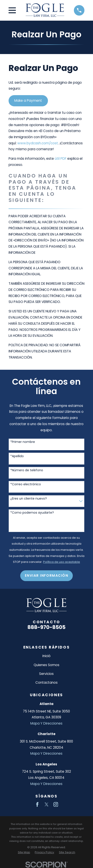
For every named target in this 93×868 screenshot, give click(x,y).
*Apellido (17, 456)
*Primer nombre (23, 442)
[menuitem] (24, 852)
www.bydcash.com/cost (38, 143)
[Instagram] (56, 805)
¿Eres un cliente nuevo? (29, 499)
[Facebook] (37, 805)
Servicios (46, 674)
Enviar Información (47, 575)
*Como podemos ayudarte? (32, 513)
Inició (46, 656)
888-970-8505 (46, 627)
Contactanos (46, 682)
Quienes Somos (46, 665)
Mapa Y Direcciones (46, 723)
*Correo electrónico (26, 484)
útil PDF (61, 159)
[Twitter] (47, 805)
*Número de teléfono (27, 470)
